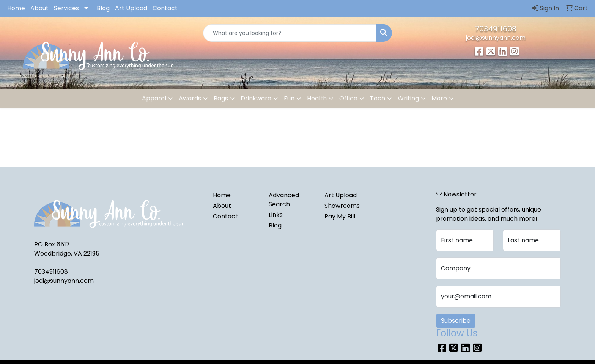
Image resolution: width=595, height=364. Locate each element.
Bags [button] (221, 98)
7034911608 (496, 29)
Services (66, 8)
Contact (165, 8)
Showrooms (342, 206)
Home (16, 8)
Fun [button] (289, 98)
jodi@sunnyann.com (496, 38)
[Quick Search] (290, 33)
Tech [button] (378, 98)
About (39, 8)
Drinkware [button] (256, 98)
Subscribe (456, 321)
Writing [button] (408, 98)
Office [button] (348, 98)
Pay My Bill (340, 216)
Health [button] (317, 98)
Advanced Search (284, 200)
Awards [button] (190, 98)
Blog (103, 8)
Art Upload (131, 8)
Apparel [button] (154, 98)
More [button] (439, 98)
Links (276, 215)
